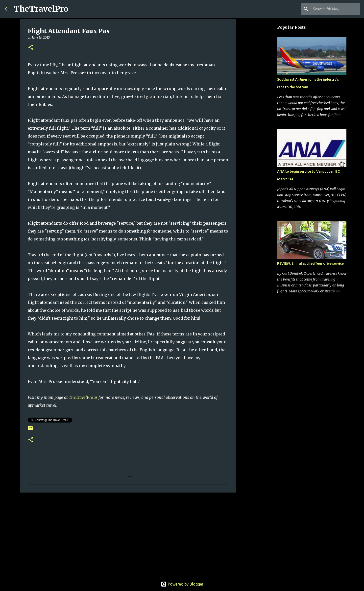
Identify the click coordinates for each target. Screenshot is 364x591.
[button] (31, 48)
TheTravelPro (41, 9)
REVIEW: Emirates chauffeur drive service (310, 263)
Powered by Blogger (182, 584)
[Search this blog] (334, 9)
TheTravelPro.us (83, 397)
